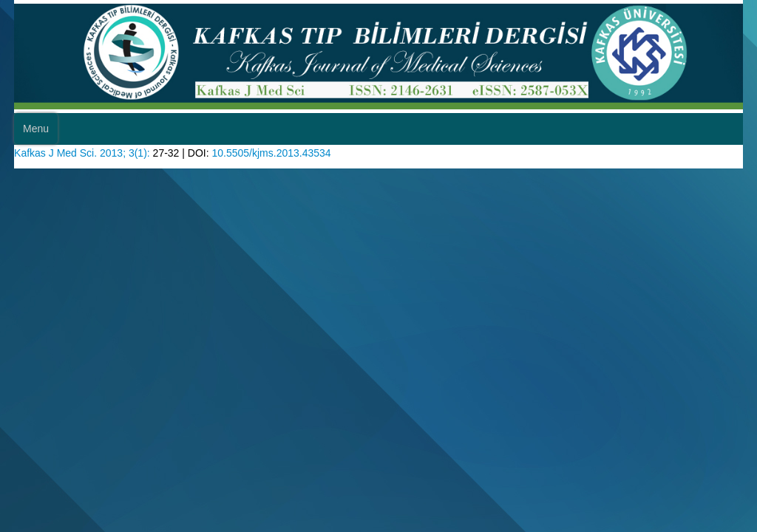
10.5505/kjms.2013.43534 (303, 178)
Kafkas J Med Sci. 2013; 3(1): (97, 178)
